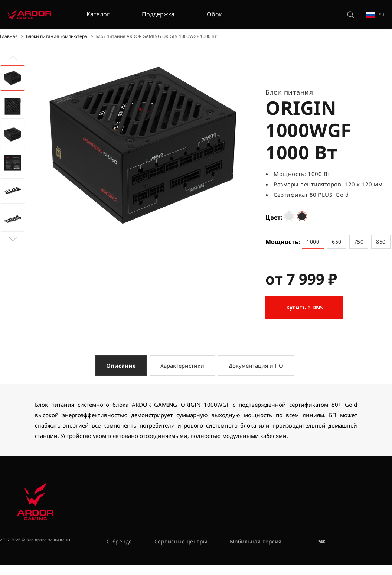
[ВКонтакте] (322, 542)
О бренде (119, 541)
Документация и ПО (256, 366)
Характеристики (182, 366)
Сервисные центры (181, 541)
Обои (215, 14)
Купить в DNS (305, 307)
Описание (121, 366)
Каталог (98, 14)
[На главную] (29, 14)
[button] (13, 239)
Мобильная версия (256, 541)
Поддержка (158, 14)
